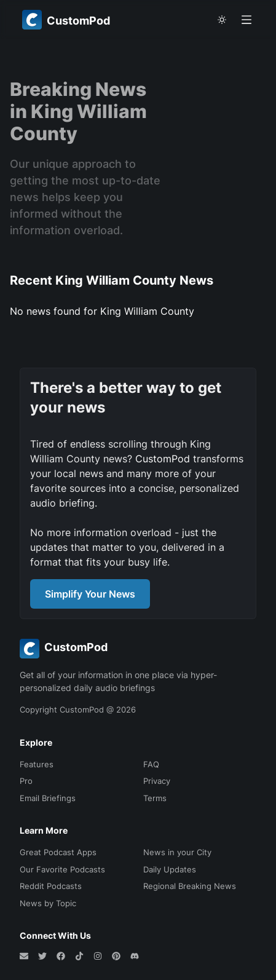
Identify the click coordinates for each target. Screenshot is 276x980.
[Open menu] (246, 20)
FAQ (151, 764)
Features (37, 764)
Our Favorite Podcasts (62, 869)
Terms (155, 798)
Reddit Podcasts (51, 886)
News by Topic (48, 903)
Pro (26, 781)
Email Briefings (48, 798)
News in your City (177, 852)
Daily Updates (170, 869)
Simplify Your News (90, 594)
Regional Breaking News (190, 886)
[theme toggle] (222, 20)
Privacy (157, 781)
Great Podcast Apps (58, 852)
